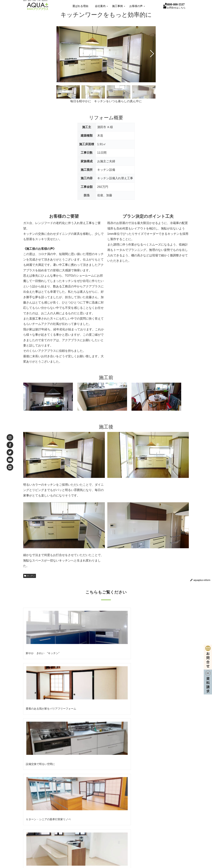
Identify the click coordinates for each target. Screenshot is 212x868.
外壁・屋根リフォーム (149, 820)
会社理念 (35, 813)
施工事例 (31, 833)
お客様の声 (32, 839)
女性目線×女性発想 (96, 807)
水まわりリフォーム (147, 826)
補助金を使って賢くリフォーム (154, 807)
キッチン (30, 576)
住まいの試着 (93, 839)
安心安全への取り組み (98, 813)
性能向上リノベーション (150, 801)
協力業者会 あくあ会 (41, 820)
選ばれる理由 (33, 801)
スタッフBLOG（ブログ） (151, 845)
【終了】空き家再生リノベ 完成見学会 (68, 765)
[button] (152, 54)
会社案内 (31, 807)
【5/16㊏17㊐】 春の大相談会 (64, 754)
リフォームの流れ (95, 826)
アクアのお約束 (94, 820)
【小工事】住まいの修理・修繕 (154, 839)
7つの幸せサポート (96, 833)
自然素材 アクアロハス (149, 813)
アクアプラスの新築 (147, 833)
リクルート (36, 826)
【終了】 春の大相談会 (60, 776)
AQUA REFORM (90, 801)
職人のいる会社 (94, 845)
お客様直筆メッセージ (42, 845)
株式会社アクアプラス (128, 747)
